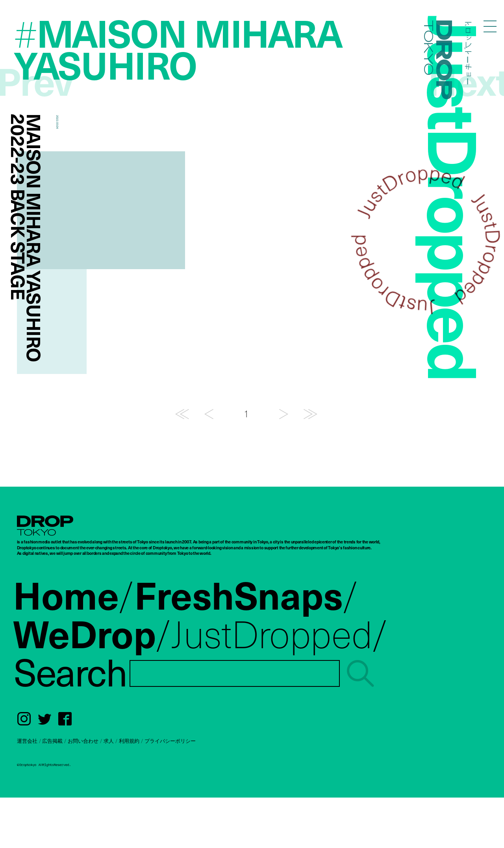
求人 (109, 741)
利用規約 (129, 741)
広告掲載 (52, 741)
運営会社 (27, 741)
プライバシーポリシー (170, 741)
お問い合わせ (83, 741)
